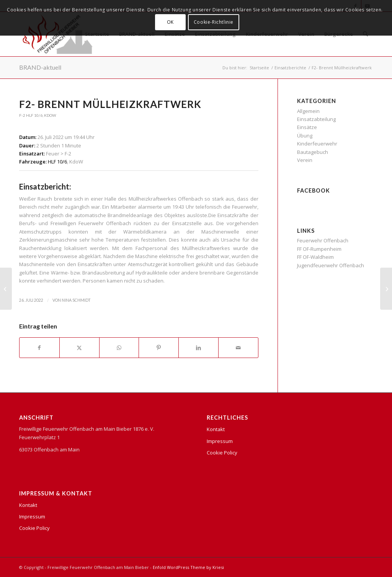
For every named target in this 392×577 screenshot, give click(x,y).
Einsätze (307, 127)
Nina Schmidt (76, 300)
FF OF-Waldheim (315, 257)
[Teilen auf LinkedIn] (198, 348)
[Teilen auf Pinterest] (159, 348)
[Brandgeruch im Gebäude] (386, 289)
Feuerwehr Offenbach (323, 240)
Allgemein (308, 111)
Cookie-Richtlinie (214, 22)
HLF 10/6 (34, 115)
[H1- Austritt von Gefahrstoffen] (6, 289)
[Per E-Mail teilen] (238, 348)
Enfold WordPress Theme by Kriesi (188, 567)
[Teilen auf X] (79, 348)
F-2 (22, 115)
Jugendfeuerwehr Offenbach (331, 265)
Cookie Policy (34, 528)
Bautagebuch (313, 152)
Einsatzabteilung (316, 119)
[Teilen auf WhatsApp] (119, 348)
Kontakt (28, 505)
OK (170, 22)
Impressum (32, 517)
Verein (305, 160)
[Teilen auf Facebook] (39, 348)
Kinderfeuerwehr (317, 144)
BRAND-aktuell (40, 67)
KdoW (50, 115)
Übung (305, 136)
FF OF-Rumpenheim (319, 249)
